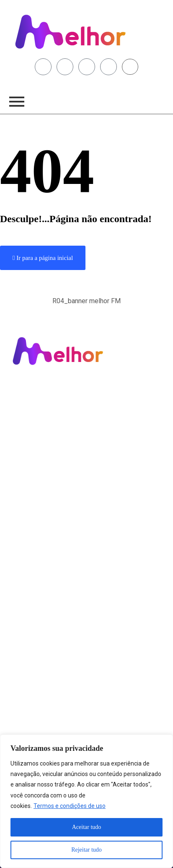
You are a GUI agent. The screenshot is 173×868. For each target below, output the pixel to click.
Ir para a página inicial (43, 258)
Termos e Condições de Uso (48, 569)
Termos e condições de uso (70, 806)
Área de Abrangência (39, 540)
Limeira (22, 420)
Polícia (21, 458)
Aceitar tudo (87, 827)
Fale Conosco (29, 497)
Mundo (22, 448)
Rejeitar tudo (86, 850)
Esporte (22, 468)
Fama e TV (26, 477)
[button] (86, 306)
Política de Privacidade (41, 560)
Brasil (20, 439)
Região (21, 429)
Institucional (28, 531)
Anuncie (23, 487)
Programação (30, 400)
